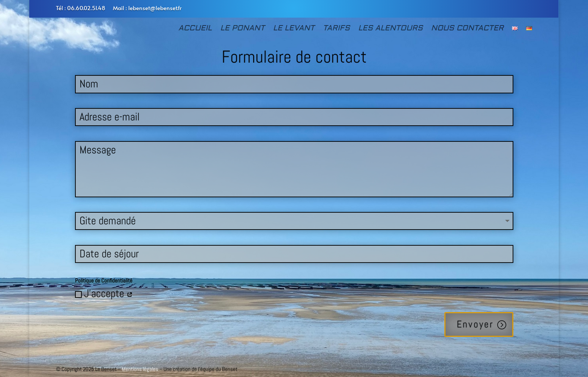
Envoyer (475, 324)
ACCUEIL (195, 29)
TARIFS (336, 29)
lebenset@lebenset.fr (155, 8)
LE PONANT (242, 29)
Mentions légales (140, 369)
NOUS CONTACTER (467, 29)
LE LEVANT (294, 29)
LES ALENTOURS (390, 29)
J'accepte (104, 294)
